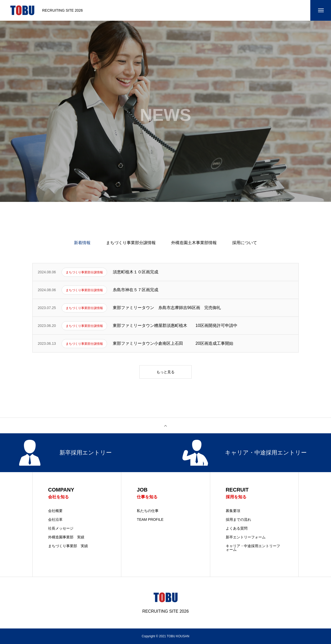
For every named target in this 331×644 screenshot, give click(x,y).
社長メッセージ (61, 528)
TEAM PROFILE (150, 519)
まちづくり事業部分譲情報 (131, 243)
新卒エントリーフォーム (246, 537)
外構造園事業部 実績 (66, 537)
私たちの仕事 (148, 511)
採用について (245, 243)
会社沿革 (55, 519)
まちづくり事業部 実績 (68, 546)
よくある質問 (237, 528)
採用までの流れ (238, 519)
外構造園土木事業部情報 (194, 243)
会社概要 (55, 511)
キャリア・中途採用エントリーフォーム (253, 548)
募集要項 (233, 511)
